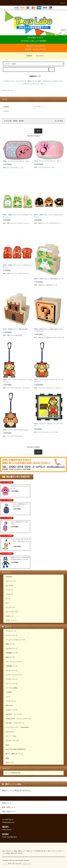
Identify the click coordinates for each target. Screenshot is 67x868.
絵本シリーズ (32, 81)
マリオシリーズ (11, 631)
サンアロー (39, 56)
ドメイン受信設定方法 (13, 773)
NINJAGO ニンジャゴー (14, 714)
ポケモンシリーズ (12, 670)
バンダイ (6, 111)
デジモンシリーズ (12, 679)
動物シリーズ (10, 644)
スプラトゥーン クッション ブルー (34, 84)
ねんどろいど (10, 732)
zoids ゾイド (10, 762)
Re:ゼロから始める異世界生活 (16, 749)
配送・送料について (20, 851)
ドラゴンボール (11, 701)
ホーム (4, 90)
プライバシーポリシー (58, 851)
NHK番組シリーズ (12, 653)
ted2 (39, 81)
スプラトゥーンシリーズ (14, 675)
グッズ (10, 90)
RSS (16, 853)
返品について (31, 851)
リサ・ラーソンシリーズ (14, 662)
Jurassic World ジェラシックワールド (18, 719)
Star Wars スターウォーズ (15, 723)
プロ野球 (9, 692)
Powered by (16, 864)
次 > (38, 131)
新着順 (21, 121)
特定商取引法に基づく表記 (43, 851)
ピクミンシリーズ (12, 684)
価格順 (15, 121)
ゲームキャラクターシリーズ (15, 640)
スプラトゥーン (9, 81)
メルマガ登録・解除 (8, 853)
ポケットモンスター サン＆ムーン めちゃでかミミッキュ (21, 541)
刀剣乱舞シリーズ (12, 666)
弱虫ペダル (9, 706)
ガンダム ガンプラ (12, 741)
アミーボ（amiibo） (12, 688)
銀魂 (7, 758)
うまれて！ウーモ (12, 710)
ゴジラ (8, 697)
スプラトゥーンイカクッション (53, 81)
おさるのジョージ (12, 648)
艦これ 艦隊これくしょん (14, 754)
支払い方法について (8, 851)
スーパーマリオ (21, 81)
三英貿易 (27, 56)
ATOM (20, 853)
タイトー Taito (11, 736)
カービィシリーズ (12, 635)
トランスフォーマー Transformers (17, 727)
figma (7, 745)
